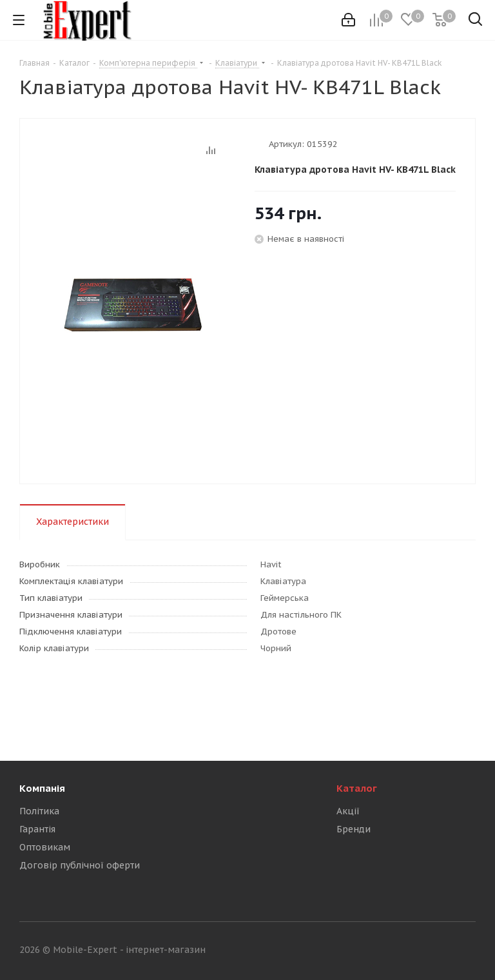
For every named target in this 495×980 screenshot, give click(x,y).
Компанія (42, 788)
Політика (39, 811)
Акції (348, 811)
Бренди (354, 829)
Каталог (357, 788)
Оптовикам (45, 847)
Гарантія (37, 829)
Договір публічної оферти (80, 865)
